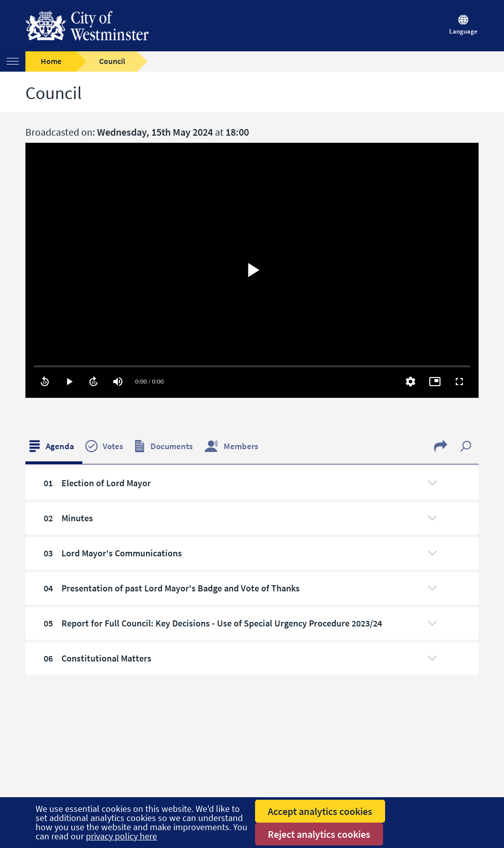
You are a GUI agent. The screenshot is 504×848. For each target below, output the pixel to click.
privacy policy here (121, 836)
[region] (252, 270)
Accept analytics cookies (320, 811)
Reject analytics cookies (319, 834)
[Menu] (13, 61)
